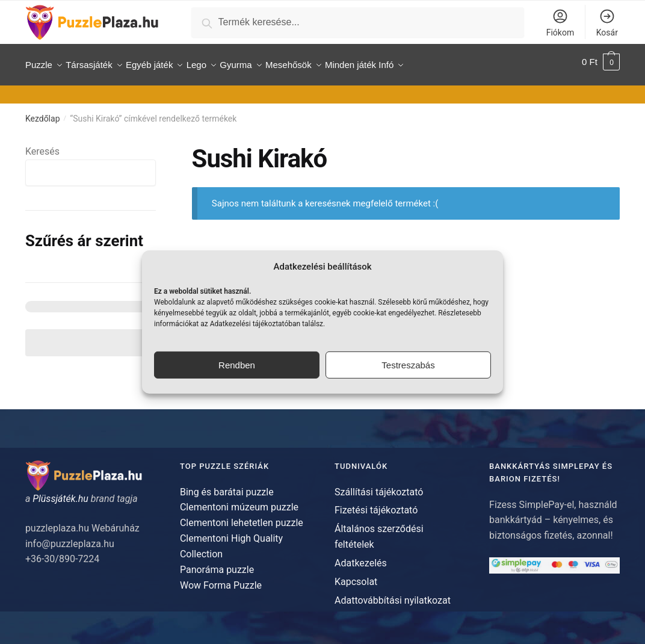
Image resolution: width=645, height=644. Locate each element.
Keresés (42, 146)
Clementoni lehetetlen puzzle (242, 517)
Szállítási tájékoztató (379, 486)
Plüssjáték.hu (60, 493)
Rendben (237, 365)
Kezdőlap (43, 113)
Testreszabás (408, 365)
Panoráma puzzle (217, 564)
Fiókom (560, 23)
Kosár (607, 23)
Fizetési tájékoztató (376, 505)
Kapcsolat (356, 576)
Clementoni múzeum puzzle (239, 502)
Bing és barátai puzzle (227, 486)
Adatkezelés (361, 558)
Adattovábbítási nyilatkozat (393, 594)
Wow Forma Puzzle (221, 579)
